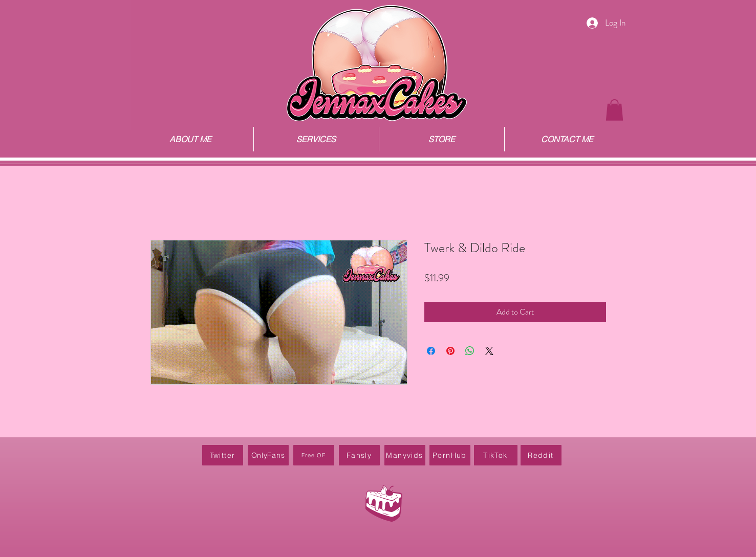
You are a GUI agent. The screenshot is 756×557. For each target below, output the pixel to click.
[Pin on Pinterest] (450, 351)
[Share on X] (489, 351)
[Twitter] (223, 455)
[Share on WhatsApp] (470, 351)
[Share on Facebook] (431, 351)
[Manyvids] (405, 455)
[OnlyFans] (268, 455)
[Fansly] (359, 455)
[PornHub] (450, 455)
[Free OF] (314, 455)
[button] (614, 110)
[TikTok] (496, 455)
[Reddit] (541, 455)
